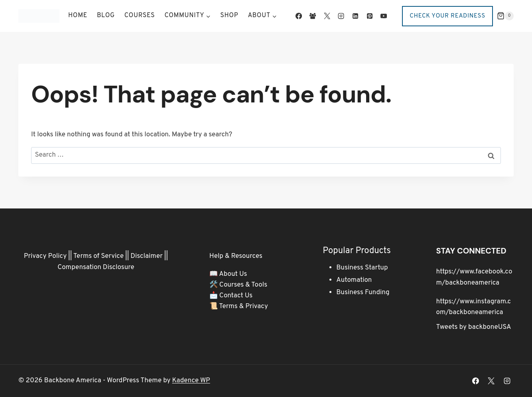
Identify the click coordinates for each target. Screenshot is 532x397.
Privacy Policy (45, 256)
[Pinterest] (369, 16)
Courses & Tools (243, 285)
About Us (233, 274)
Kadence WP (191, 381)
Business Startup (362, 268)
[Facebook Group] (313, 16)
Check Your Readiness (447, 16)
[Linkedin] (355, 16)
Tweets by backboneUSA (474, 327)
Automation (354, 280)
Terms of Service (99, 256)
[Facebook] (299, 16)
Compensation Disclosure (96, 267)
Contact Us (236, 296)
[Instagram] (341, 16)
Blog (106, 16)
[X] (327, 16)
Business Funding (363, 293)
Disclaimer (147, 256)
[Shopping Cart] (505, 16)
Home (78, 16)
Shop (229, 16)
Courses (140, 16)
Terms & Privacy (243, 307)
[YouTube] (384, 16)
